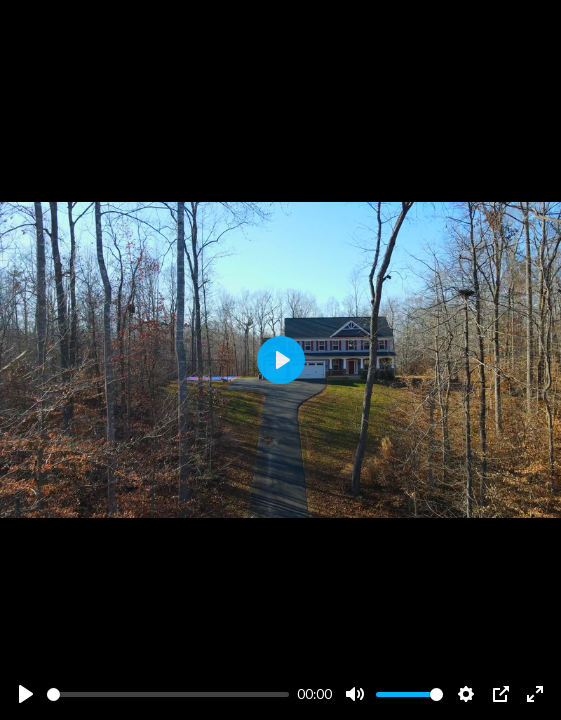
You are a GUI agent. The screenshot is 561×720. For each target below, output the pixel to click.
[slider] (168, 694)
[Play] (26, 694)
